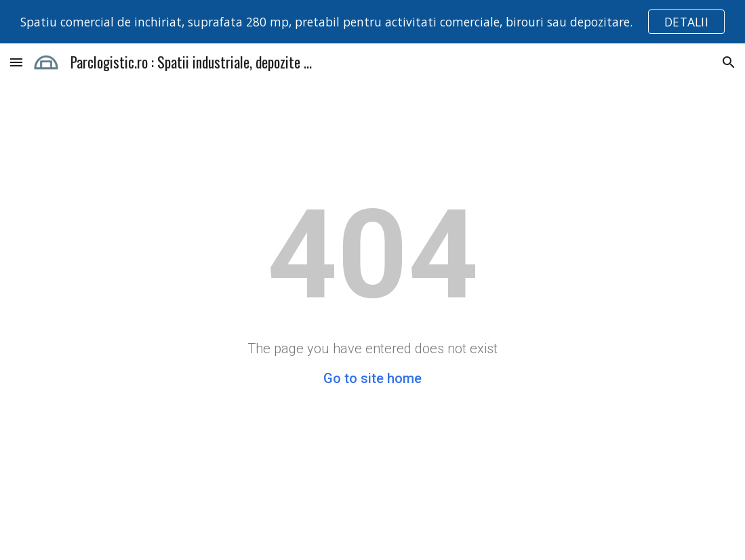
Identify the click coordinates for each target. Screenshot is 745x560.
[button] (16, 62)
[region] (372, 22)
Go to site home (372, 378)
